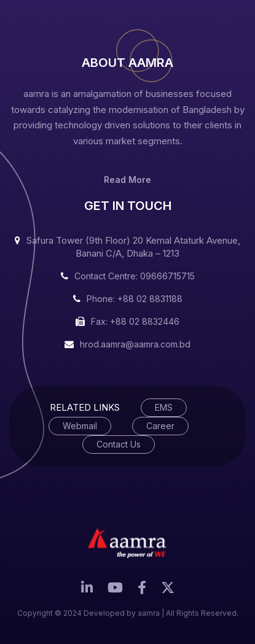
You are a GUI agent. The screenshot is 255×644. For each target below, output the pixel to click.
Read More (127, 180)
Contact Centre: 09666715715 (135, 276)
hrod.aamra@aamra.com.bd (135, 344)
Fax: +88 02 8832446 (135, 321)
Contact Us (119, 444)
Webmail (80, 426)
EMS (164, 407)
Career (160, 426)
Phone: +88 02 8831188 (135, 299)
